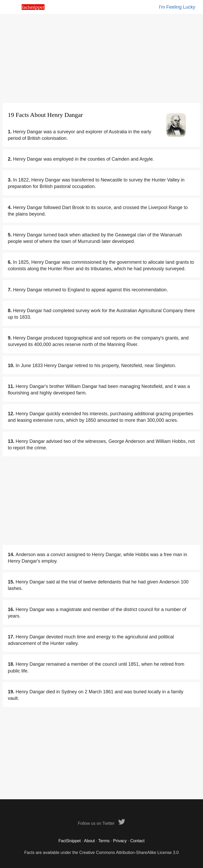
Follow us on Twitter (102, 823)
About (89, 841)
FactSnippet (69, 841)
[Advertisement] (101, 59)
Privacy (120, 841)
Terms (104, 841)
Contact (137, 841)
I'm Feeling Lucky (177, 7)
